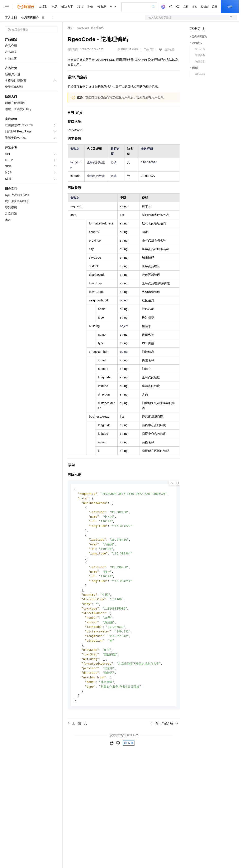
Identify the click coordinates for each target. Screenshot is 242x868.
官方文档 (11, 18)
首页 (70, 28)
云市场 (102, 7)
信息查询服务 (30, 18)
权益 (80, 7)
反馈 (129, 753)
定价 (90, 7)
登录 (230, 7)
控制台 (205, 7)
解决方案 (67, 7)
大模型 (43, 7)
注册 (215, 7)
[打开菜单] (7, 7)
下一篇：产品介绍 (164, 733)
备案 (195, 7)
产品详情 (149, 49)
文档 (186, 7)
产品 (54, 7)
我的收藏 (169, 50)
